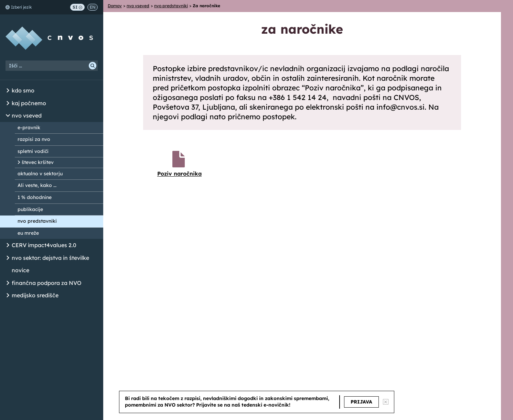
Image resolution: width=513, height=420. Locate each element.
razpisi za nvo (34, 139)
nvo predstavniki (37, 221)
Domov (115, 6)
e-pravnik (29, 128)
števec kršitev (38, 162)
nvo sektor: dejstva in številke (50, 258)
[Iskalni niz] (52, 66)
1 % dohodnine (35, 197)
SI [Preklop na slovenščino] (77, 7)
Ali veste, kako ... (37, 185)
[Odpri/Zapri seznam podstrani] (8, 91)
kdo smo (23, 90)
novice (20, 270)
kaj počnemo (29, 103)
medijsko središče (35, 295)
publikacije (30, 209)
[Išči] (93, 66)
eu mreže (28, 233)
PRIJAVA (361, 402)
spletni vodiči (33, 151)
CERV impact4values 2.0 (44, 245)
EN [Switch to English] (93, 7)
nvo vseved (27, 115)
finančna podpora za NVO (47, 283)
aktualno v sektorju (40, 174)
